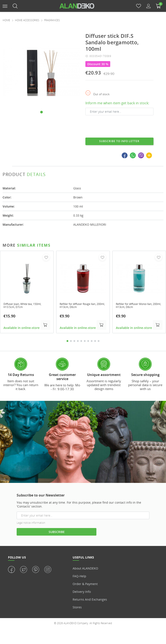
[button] (5, 6)
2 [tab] (71, 342)
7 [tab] (88, 342)
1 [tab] (67, 342)
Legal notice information (31, 524)
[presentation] (118, 126)
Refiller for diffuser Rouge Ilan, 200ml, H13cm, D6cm (82, 306)
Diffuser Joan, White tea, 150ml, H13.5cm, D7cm (26, 306)
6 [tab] (85, 342)
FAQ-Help (79, 577)
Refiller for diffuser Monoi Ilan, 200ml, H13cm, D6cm (138, 306)
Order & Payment (85, 585)
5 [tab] (81, 342)
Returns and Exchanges (90, 600)
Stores (77, 608)
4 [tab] (78, 342)
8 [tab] (92, 342)
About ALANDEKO (85, 569)
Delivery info (82, 592)
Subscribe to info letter (119, 141)
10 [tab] (99, 342)
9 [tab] (95, 342)
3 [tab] (74, 342)
